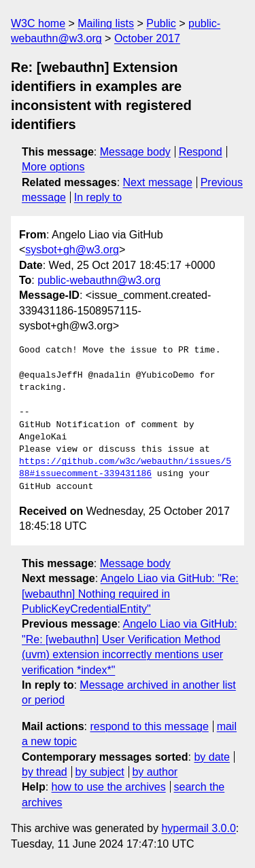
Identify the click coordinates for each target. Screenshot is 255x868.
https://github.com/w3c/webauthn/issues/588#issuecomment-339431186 (125, 468)
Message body (135, 152)
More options (53, 167)
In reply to (98, 197)
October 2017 (147, 38)
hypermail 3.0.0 (198, 828)
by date (211, 757)
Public (161, 23)
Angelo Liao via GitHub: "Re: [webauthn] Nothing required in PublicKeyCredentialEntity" (130, 594)
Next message (158, 182)
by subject (100, 772)
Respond (201, 152)
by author (155, 772)
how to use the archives (109, 787)
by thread (45, 772)
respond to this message (149, 726)
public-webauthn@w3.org (99, 280)
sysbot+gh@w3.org (72, 250)
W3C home (38, 23)
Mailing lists (106, 23)
